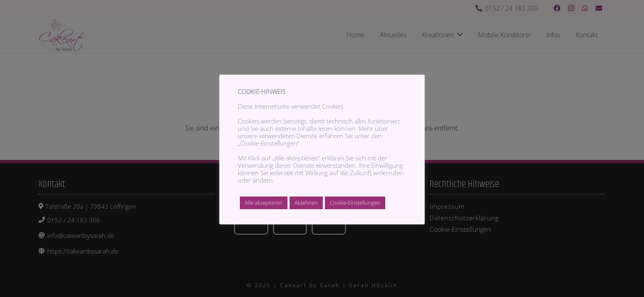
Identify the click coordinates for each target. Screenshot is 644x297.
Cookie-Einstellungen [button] (355, 203)
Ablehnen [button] (306, 203)
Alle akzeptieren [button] (264, 203)
